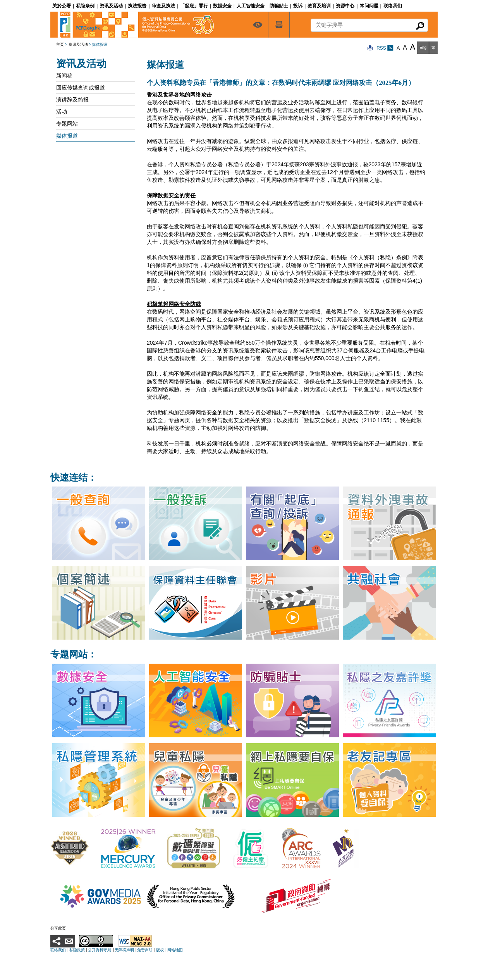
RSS (385, 48)
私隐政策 (77, 950)
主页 (60, 44)
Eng (423, 47)
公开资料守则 (100, 950)
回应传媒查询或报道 (81, 88)
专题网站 (67, 124)
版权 (160, 950)
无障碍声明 (124, 950)
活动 (62, 112)
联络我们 (58, 950)
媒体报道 (67, 136)
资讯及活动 (78, 44)
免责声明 (145, 950)
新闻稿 (64, 76)
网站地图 (175, 950)
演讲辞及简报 (72, 100)
